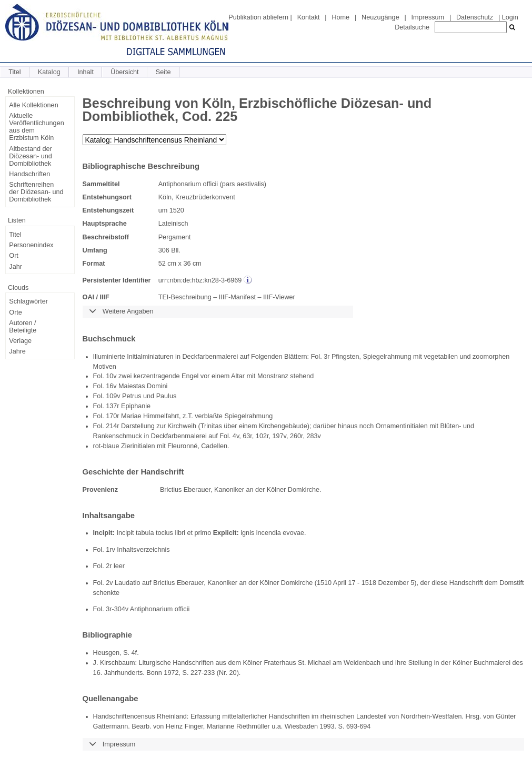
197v (279, 436)
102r (262, 436)
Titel (14, 72)
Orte (16, 312)
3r (327, 357)
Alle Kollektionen (33, 105)
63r (247, 436)
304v (121, 609)
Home (340, 17)
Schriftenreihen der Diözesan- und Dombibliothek (36, 192)
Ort (14, 256)
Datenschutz (475, 17)
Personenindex (31, 245)
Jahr (16, 267)
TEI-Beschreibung (185, 297)
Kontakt (309, 17)
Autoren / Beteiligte (23, 327)
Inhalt (86, 72)
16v (111, 386)
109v (113, 396)
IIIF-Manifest (237, 297)
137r (112, 406)
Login (510, 17)
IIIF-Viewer (279, 297)
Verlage (20, 341)
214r (112, 426)
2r (109, 566)
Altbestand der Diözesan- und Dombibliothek (30, 156)
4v (236, 436)
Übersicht (124, 72)
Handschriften (29, 174)
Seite (163, 72)
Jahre (17, 351)
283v (314, 436)
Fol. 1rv (104, 550)
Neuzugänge (380, 17)
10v (111, 376)
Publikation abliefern (258, 17)
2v (109, 583)
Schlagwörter (28, 301)
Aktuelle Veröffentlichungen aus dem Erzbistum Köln (36, 127)
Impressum (428, 17)
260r (297, 436)
